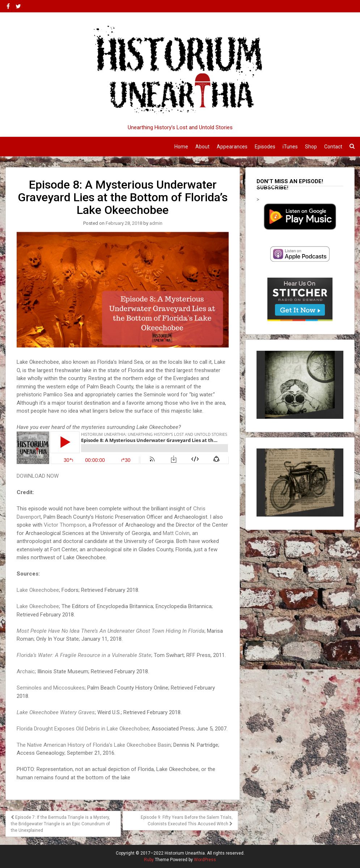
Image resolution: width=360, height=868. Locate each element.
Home (181, 147)
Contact (333, 147)
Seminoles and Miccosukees (51, 688)
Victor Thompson (65, 525)
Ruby (149, 860)
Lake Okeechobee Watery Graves (56, 712)
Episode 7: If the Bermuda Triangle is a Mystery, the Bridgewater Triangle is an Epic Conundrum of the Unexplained (60, 824)
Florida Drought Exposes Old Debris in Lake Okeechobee (83, 729)
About (202, 147)
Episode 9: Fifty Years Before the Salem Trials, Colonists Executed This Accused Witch (187, 821)
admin (156, 223)
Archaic (26, 671)
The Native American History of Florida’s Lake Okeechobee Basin (94, 745)
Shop (311, 147)
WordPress (205, 860)
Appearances (232, 147)
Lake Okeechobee (38, 590)
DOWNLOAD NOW (38, 476)
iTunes (290, 147)
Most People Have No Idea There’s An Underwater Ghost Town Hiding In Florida (111, 631)
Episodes (265, 147)
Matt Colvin (176, 533)
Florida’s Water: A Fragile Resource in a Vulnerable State (84, 655)
